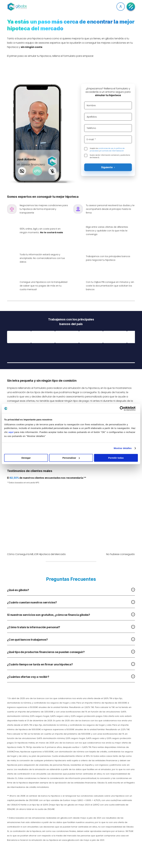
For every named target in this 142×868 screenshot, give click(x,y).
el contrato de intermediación (112, 151)
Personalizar (71, 458)
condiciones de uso (106, 148)
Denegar (26, 458)
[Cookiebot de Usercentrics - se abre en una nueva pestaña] (124, 408)
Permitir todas (116, 458)
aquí (11, 432)
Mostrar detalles (123, 448)
